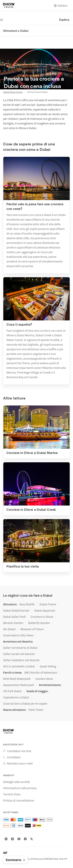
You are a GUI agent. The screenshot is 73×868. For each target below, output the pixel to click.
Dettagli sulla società (16, 782)
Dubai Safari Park (14, 617)
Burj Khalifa (27, 604)
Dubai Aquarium (45, 610)
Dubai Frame (48, 604)
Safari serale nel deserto (19, 654)
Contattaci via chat (19, 751)
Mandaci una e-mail (20, 763)
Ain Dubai (9, 629)
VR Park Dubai (12, 691)
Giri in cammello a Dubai (19, 666)
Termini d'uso (12, 794)
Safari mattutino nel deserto (21, 660)
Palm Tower (36, 710)
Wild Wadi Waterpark (17, 679)
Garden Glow (44, 679)
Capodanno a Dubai (16, 697)
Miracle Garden (13, 623)
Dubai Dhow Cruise (13, 92)
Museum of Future (32, 629)
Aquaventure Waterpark (19, 685)
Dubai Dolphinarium (16, 610)
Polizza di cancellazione (19, 800)
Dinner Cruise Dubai (37, 92)
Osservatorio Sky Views (18, 635)
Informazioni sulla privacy (20, 788)
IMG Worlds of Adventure (41, 672)
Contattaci (14, 757)
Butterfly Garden (39, 623)
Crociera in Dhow (42, 617)
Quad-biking (48, 666)
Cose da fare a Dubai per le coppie (25, 703)
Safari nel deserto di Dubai (20, 648)
